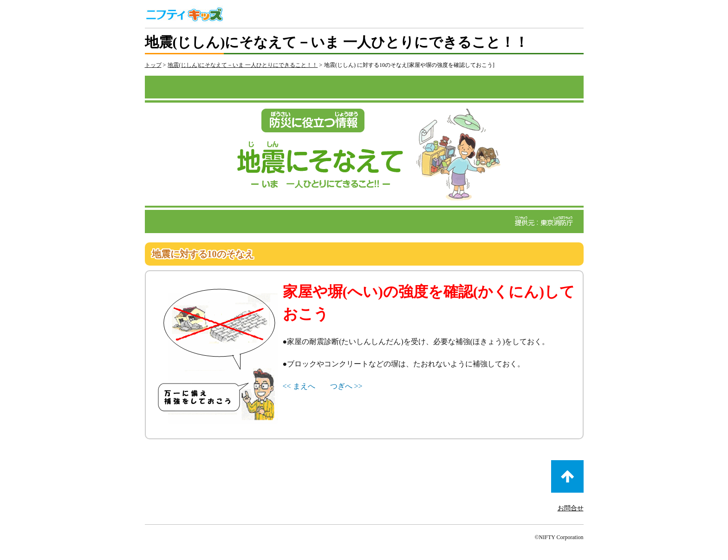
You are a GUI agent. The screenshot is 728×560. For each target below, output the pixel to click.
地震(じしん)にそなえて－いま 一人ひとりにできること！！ (243, 65)
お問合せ (571, 508)
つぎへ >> (346, 386)
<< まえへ (299, 386)
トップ (153, 65)
